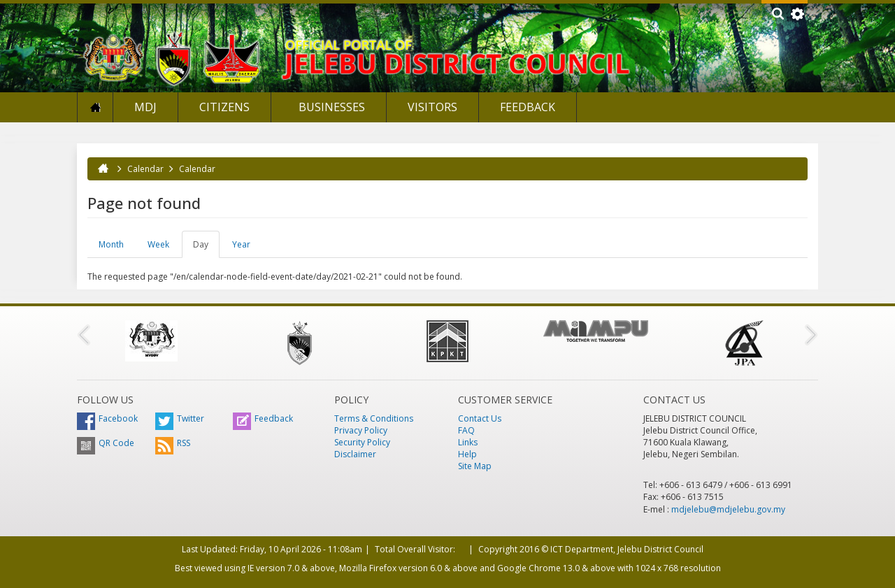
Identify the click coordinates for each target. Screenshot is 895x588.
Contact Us (480, 418)
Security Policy (362, 442)
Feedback (528, 107)
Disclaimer (355, 454)
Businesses (330, 107)
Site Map (475, 466)
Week (158, 244)
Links (468, 442)
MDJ (145, 107)
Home (95, 107)
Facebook (107, 418)
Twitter (180, 418)
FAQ (466, 430)
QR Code (106, 443)
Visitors (432, 107)
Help (467, 454)
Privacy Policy (361, 430)
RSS (173, 443)
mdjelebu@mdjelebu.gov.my (728, 509)
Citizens (224, 107)
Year (241, 244)
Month (111, 244)
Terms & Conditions (374, 418)
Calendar (145, 169)
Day (206, 248)
